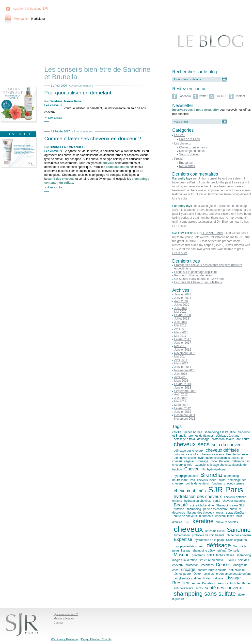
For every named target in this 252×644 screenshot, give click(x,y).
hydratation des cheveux (198, 497)
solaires (209, 574)
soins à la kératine (202, 505)
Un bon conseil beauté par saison (220, 179)
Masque (182, 555)
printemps (198, 555)
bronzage (202, 461)
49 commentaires (82, 131)
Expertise (183, 539)
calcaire (218, 578)
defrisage (203, 439)
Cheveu (192, 469)
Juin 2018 (181, 322)
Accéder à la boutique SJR (30, 9)
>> (53, 118)
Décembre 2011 (185, 415)
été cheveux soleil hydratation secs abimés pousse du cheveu (208, 460)
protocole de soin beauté (208, 535)
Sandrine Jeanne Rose (66, 101)
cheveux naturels (234, 501)
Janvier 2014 (183, 367)
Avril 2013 (181, 377)
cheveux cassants (212, 454)
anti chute (243, 439)
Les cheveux (53, 105)
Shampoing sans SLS (230, 505)
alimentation (182, 535)
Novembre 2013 (185, 370)
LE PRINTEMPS (212, 233)
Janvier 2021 (183, 298)
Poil (192, 480)
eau (202, 546)
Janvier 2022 (183, 294)
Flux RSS (221, 96)
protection (192, 565)
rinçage (188, 570)
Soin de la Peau (190, 139)
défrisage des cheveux (189, 451)
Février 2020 (182, 315)
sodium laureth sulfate (212, 570)
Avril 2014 (181, 360)
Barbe (246, 583)
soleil (210, 555)
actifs (199, 588)
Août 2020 (181, 301)
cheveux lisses (207, 480)
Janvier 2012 (183, 412)
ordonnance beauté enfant (233, 574)
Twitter (203, 96)
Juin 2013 (181, 374)
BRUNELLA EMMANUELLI (68, 147)
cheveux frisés (225, 516)
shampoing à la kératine (220, 432)
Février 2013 (182, 384)
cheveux (188, 529)
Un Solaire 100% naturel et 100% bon (199, 279)
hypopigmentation (185, 546)
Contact (240, 96)
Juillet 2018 (182, 319)
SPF (187, 522)
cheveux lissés (215, 531)
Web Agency (65, 639)
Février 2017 (182, 339)
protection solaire (223, 439)
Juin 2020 (181, 308)
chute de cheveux (185, 516)
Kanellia (224, 461)
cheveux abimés (190, 491)
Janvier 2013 (183, 388)
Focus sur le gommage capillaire (196, 272)
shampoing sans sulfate (205, 594)
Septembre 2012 (185, 391)
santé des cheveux (223, 588)
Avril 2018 (181, 329)
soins (222, 480)
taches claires (225, 555)
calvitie (177, 432)
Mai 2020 (180, 312)
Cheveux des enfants (193, 147)
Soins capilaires (236, 540)
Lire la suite (180, 198)
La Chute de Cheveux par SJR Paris (198, 282)
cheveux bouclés (227, 522)
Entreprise (186, 163)
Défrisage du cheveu (193, 151)
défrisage (219, 545)
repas (220, 513)
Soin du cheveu (189, 154)
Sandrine (239, 530)
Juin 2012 (181, 398)
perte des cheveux (215, 509)
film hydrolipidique (214, 469)
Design (96, 639)
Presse (179, 159)
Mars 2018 (181, 332)
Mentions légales (64, 618)
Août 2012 (181, 394)
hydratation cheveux (197, 501)
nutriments (206, 516)
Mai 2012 (180, 401)
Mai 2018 (180, 325)
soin (232, 560)
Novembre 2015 (185, 353)
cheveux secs (192, 444)
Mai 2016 (180, 346)
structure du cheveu (212, 560)
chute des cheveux (239, 535)
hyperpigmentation (186, 476)
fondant (217, 483)
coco (213, 461)
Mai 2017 (180, 336)
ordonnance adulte (186, 454)
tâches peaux (182, 574)
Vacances (207, 565)
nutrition (179, 509)
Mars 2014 (181, 363)
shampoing (194, 509)
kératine (203, 521)
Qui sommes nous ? (66, 614)
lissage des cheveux (201, 513)
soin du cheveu (227, 445)
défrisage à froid (184, 439)
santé (216, 501)
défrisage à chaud (228, 436)
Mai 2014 (180, 357)
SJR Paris (225, 490)
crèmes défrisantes (201, 436)
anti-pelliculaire (184, 588)
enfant (222, 551)
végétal (189, 461)
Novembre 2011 (185, 419)
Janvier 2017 (183, 343)
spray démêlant (236, 513)
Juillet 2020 (182, 305)
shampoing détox (204, 551)
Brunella (211, 475)
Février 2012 (182, 408)
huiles (207, 578)
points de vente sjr (197, 483)
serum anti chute (229, 583)
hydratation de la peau (209, 540)
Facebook (185, 96)
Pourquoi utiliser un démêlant (78, 93)
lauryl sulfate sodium (187, 578)
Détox (197, 574)
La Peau (180, 135)
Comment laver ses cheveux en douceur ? (93, 138)
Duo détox (209, 583)
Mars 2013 (181, 381)
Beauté (181, 505)
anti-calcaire (237, 570)
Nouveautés (187, 166)
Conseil (223, 565)
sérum (196, 583)
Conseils (234, 551)
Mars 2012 (181, 405)
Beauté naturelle (237, 454)
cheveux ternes (234, 483)
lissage (186, 551)
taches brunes (193, 432)
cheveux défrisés (222, 450)
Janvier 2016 (183, 350)
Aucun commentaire (81, 86)
